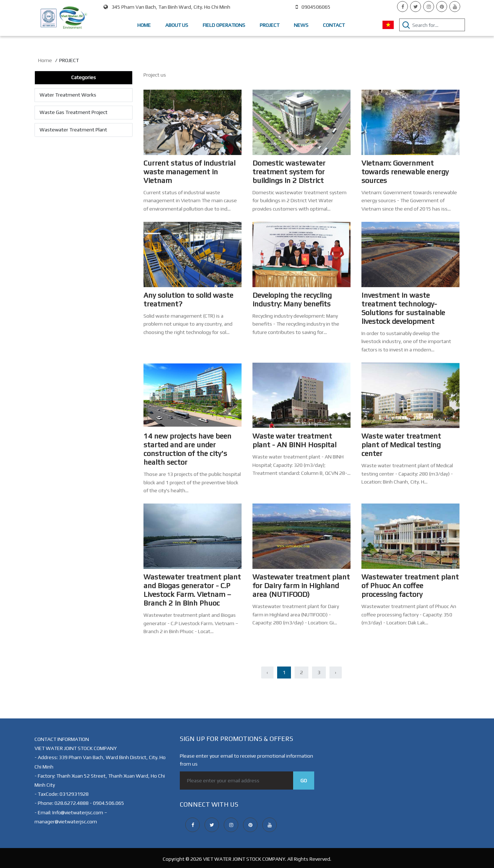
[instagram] (429, 7)
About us (177, 25)
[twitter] (416, 7)
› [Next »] (336, 672)
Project (270, 25)
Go (304, 781)
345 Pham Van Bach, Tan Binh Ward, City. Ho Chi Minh (167, 7)
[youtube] (455, 7)
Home (144, 25)
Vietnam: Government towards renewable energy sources (405, 172)
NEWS (301, 25)
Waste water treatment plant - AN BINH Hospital (294, 440)
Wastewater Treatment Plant (73, 130)
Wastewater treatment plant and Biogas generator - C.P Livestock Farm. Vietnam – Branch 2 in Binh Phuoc (192, 590)
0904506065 (313, 7)
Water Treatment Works (68, 95)
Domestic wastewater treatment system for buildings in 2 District (289, 172)
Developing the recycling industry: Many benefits (292, 299)
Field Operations (224, 25)
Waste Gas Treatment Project (74, 112)
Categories (84, 77)
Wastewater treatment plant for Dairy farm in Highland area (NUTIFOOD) (301, 585)
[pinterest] (442, 7)
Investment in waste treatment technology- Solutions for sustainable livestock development (403, 308)
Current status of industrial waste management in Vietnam (189, 172)
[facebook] (402, 7)
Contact (334, 25)
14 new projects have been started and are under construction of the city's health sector (187, 449)
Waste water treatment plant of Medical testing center (401, 445)
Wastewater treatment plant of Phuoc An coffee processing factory (410, 585)
